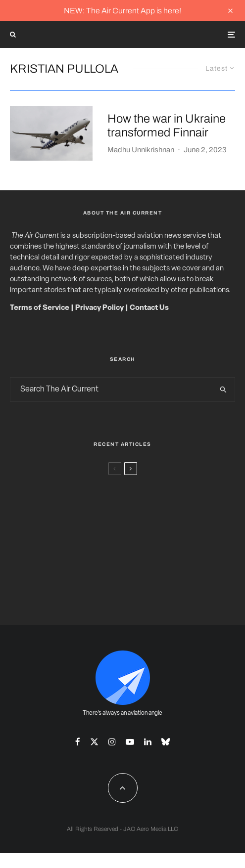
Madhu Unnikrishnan (141, 150)
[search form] (112, 390)
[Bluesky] (166, 742)
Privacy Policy (99, 308)
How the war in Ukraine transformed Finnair (167, 126)
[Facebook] (78, 742)
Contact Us (149, 308)
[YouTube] (130, 742)
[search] (224, 390)
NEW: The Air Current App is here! (122, 11)
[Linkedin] (148, 742)
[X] (94, 742)
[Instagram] (112, 742)
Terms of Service (40, 308)
